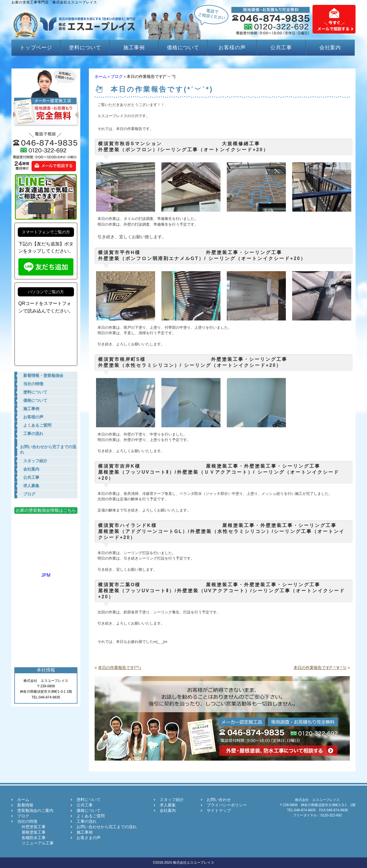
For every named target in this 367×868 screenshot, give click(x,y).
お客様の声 (232, 48)
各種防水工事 (31, 838)
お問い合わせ (219, 800)
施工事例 (134, 48)
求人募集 (168, 805)
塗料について (85, 48)
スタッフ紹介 (172, 800)
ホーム (101, 76)
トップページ (36, 48)
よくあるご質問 (91, 816)
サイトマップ (219, 810)
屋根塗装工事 (31, 832)
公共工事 (281, 48)
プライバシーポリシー (227, 805)
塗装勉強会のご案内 (35, 810)
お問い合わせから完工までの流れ (107, 827)
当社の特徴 (27, 821)
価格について (183, 48)
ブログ (117, 76)
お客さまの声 (89, 838)
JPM (46, 573)
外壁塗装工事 (31, 827)
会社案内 (330, 48)
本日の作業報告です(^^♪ (120, 668)
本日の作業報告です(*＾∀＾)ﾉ (320, 668)
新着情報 (25, 805)
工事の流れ (87, 821)
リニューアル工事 (35, 843)
